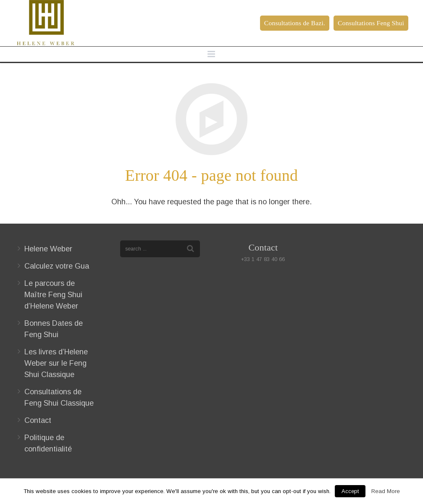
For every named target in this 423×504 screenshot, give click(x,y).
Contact (38, 420)
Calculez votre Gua (57, 266)
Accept (350, 491)
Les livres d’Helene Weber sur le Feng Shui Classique (56, 363)
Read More (386, 491)
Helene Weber (48, 249)
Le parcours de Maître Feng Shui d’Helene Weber (53, 295)
